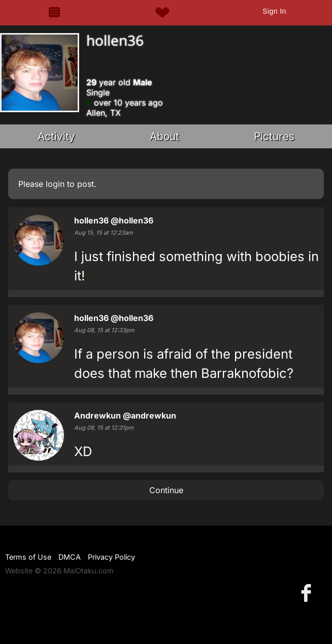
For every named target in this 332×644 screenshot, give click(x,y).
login (55, 184)
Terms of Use (28, 557)
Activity (56, 136)
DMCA (70, 557)
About (164, 136)
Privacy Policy (111, 557)
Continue (166, 490)
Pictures (274, 136)
